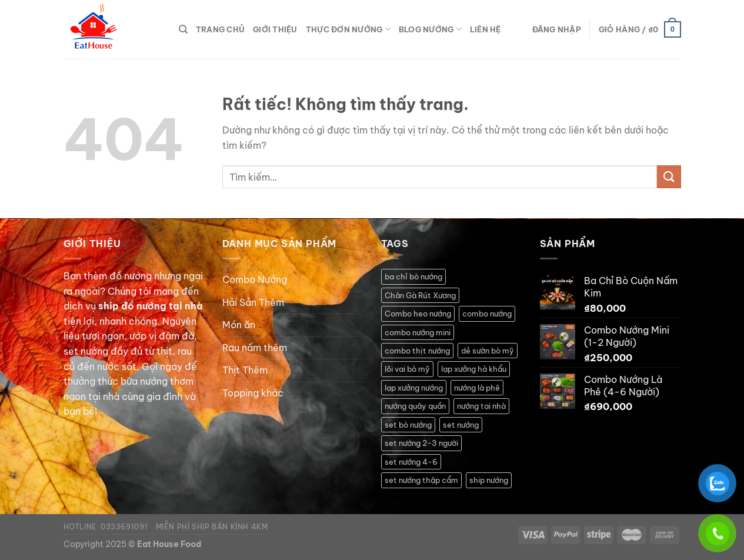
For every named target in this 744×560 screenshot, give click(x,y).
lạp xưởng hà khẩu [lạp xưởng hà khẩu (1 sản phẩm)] (474, 369)
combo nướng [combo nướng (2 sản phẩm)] (487, 314)
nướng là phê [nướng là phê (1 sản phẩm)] (477, 388)
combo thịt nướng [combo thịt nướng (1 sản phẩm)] (417, 351)
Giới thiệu (275, 29)
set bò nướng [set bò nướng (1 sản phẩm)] (408, 425)
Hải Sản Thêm (253, 302)
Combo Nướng (255, 279)
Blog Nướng (430, 29)
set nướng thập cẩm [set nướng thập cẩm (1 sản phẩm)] (421, 480)
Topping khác (253, 393)
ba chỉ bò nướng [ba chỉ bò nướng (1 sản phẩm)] (413, 276)
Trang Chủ (220, 29)
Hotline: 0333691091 (106, 527)
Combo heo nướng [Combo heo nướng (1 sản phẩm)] (418, 314)
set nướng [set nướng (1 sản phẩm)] (461, 425)
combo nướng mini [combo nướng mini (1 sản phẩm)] (418, 332)
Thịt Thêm (245, 370)
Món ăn (239, 325)
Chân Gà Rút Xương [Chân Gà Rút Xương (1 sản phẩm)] (420, 295)
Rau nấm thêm (255, 348)
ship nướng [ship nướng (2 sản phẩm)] (489, 480)
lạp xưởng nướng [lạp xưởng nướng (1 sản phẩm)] (414, 388)
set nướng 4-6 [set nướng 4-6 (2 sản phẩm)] (411, 462)
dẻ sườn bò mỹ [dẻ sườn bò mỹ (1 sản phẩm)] (488, 351)
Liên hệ (486, 29)
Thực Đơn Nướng (348, 29)
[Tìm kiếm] (183, 29)
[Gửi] (669, 177)
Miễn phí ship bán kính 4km (212, 527)
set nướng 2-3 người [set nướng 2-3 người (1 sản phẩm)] (421, 443)
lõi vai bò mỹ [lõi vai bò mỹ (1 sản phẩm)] (407, 369)
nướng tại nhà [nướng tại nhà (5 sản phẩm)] (481, 406)
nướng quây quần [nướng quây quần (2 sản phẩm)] (415, 406)
